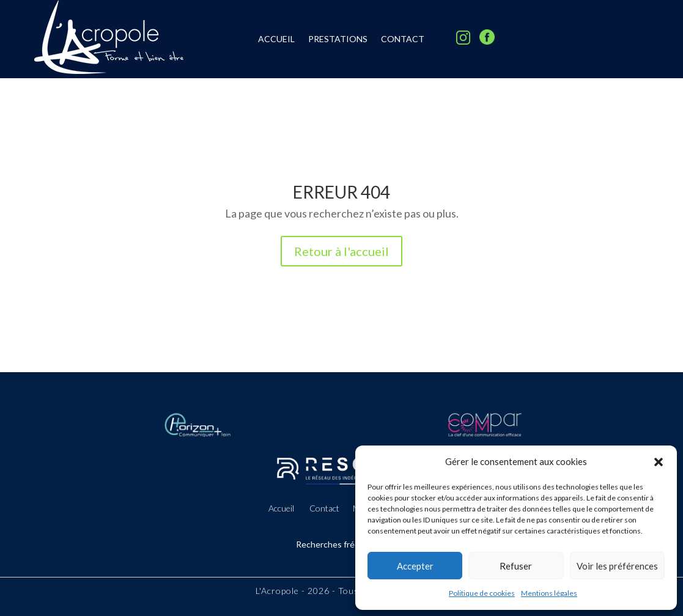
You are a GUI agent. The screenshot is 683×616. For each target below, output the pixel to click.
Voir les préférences (617, 566)
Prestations (338, 39)
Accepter (415, 566)
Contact (403, 39)
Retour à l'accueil (342, 251)
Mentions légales (549, 593)
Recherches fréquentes (342, 544)
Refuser (516, 566)
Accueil (276, 39)
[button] (659, 462)
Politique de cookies (482, 593)
